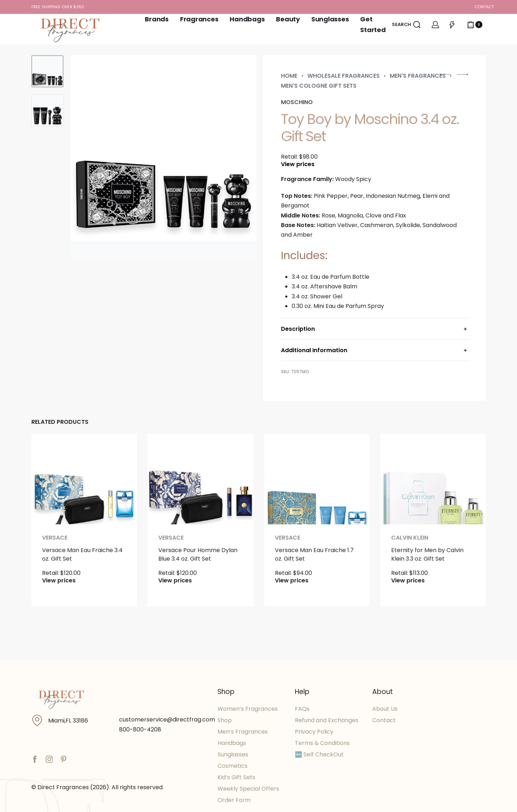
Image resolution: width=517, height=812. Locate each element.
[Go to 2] (47, 111)
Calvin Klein (410, 561)
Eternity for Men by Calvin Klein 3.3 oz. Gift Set (427, 577)
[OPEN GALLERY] (163, 158)
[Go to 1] (47, 71)
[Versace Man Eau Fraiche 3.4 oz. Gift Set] (84, 488)
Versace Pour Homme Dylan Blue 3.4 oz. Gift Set (198, 571)
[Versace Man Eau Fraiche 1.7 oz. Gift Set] (317, 492)
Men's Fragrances (418, 76)
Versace (55, 554)
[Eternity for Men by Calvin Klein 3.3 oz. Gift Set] (433, 496)
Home (289, 76)
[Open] (452, 25)
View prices (298, 164)
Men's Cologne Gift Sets (319, 86)
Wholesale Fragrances (344, 76)
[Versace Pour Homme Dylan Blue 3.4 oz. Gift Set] (200, 489)
